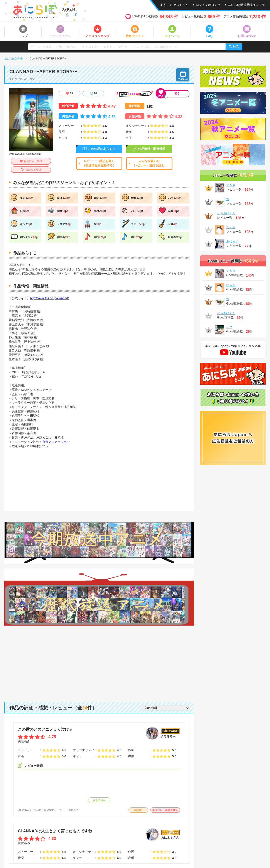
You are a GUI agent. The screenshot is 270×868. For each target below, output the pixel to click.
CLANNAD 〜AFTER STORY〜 (62, 810)
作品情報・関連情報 (152, 149)
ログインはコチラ (208, 5)
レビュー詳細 (34, 766)
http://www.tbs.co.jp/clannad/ (49, 298)
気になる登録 (33, 170)
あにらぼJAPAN (14, 59)
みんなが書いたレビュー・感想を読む (149, 163)
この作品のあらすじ (102, 149)
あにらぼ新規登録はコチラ (246, 5)
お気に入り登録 (33, 161)
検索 (236, 47)
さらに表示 (99, 800)
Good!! (138, 810)
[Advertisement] (99, 660)
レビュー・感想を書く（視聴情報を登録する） (99, 163)
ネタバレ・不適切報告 (165, 810)
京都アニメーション (56, 442)
